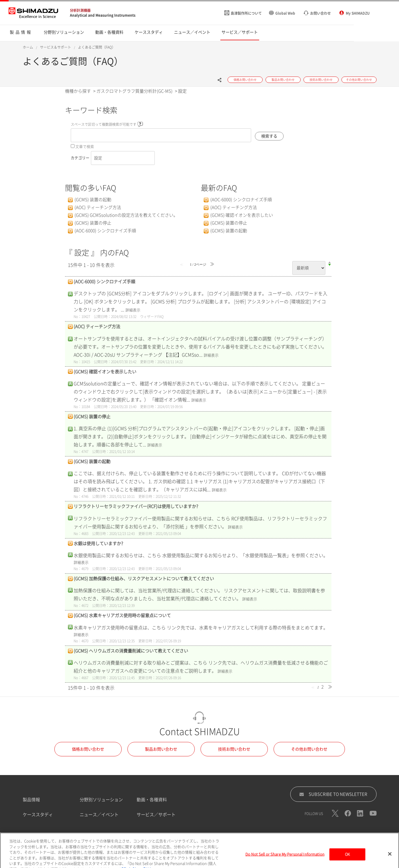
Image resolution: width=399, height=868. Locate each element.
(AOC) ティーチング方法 (98, 207)
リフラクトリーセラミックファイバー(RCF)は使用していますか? (136, 506)
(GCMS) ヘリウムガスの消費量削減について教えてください (131, 651)
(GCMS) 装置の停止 (93, 223)
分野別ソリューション (101, 800)
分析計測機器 (80, 10)
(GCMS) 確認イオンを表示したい (242, 215)
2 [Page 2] (322, 687)
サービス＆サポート (56, 47)
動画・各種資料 (152, 800)
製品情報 (31, 800)
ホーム (28, 47)
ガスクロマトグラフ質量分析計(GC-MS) (134, 91)
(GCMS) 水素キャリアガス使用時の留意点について (122, 615)
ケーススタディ (38, 815)
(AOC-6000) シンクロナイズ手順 (105, 231)
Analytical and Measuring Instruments (103, 15)
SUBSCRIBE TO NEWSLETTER (333, 794)
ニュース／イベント (99, 815)
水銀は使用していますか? (98, 544)
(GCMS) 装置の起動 (93, 200)
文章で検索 (85, 147)
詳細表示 (133, 310)
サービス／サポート (156, 815)
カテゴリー (80, 158)
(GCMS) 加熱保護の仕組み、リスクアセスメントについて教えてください (144, 579)
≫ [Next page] (330, 687)
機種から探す (78, 91)
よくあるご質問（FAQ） (97, 47)
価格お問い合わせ (88, 749)
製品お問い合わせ (161, 749)
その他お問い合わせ (309, 749)
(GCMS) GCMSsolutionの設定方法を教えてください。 (126, 215)
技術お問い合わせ (234, 749)
